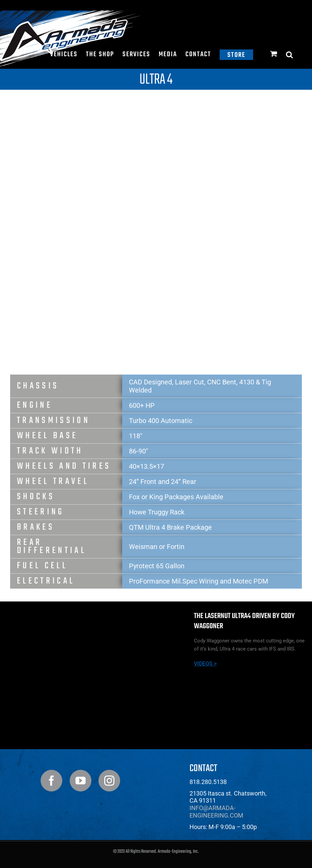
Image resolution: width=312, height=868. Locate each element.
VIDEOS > (205, 664)
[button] (290, 55)
